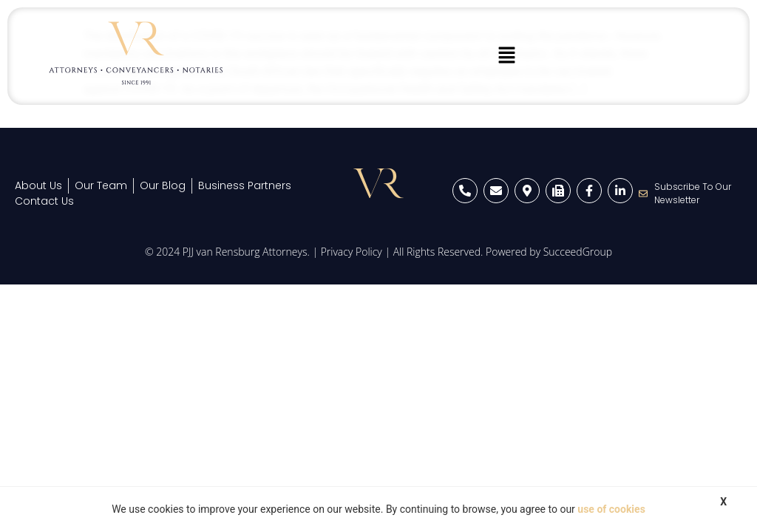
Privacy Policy (352, 252)
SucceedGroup (578, 252)
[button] (507, 56)
